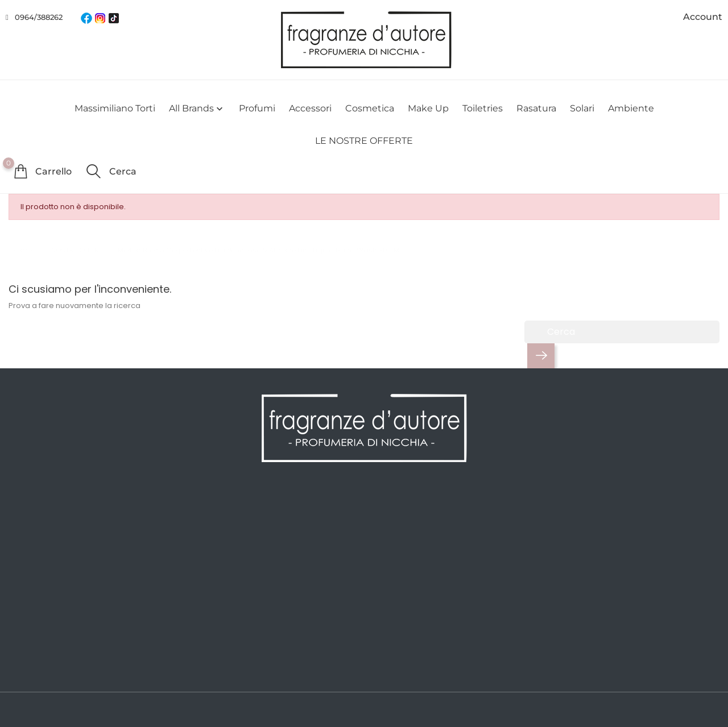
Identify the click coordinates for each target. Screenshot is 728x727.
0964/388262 (39, 17)
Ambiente (631, 108)
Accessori (310, 108)
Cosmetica (370, 108)
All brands (197, 109)
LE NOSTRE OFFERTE (364, 141)
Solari (582, 108)
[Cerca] (622, 332)
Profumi (257, 108)
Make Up (428, 108)
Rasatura (536, 108)
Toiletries (483, 108)
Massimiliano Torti (115, 108)
